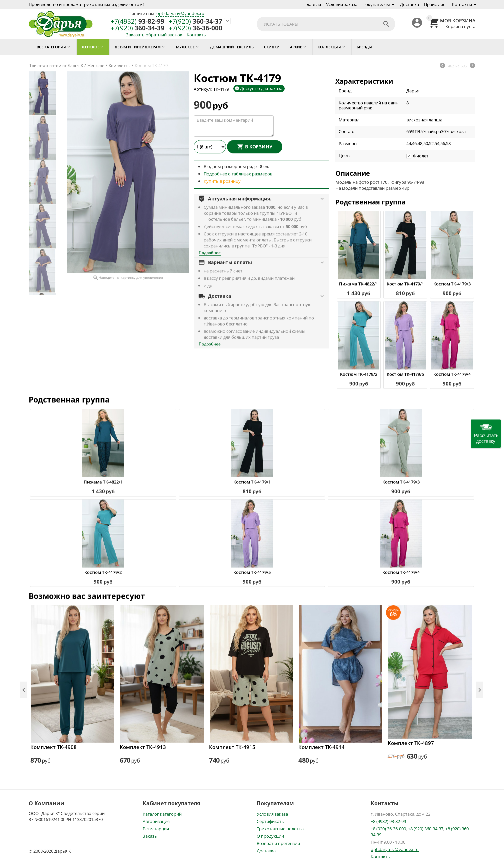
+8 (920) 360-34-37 (426, 829)
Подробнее (210, 253)
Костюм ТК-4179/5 (405, 374)
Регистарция (156, 829)
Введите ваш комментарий (234, 126)
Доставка (409, 4)
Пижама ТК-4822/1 (358, 284)
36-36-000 (195, 28)
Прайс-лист (435, 4)
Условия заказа (342, 4)
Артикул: (203, 89)
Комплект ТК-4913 (143, 747)
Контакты (462, 4)
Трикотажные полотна (280, 829)
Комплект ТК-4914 (321, 747)
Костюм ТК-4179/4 (452, 374)
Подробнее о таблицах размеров (238, 174)
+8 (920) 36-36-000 (388, 829)
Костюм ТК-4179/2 (359, 374)
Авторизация (156, 821)
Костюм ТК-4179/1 (405, 284)
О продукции (270, 836)
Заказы (150, 836)
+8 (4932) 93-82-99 (388, 821)
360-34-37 (195, 22)
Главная (313, 4)
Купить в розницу (222, 181)
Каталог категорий (162, 814)
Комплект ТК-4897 (411, 743)
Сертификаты (271, 821)
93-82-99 (137, 22)
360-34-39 (137, 28)
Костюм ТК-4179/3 (452, 284)
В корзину (259, 147)
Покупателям (376, 4)
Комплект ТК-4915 (232, 747)
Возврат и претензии (278, 843)
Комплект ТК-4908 (53, 747)
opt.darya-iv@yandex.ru (180, 13)
